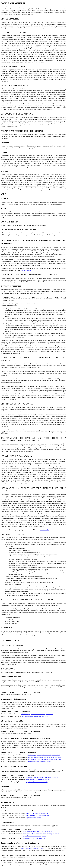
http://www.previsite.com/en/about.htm (34, 838)
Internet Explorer (34, 848)
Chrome (22, 848)
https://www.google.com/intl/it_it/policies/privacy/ (37, 831)
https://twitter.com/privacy (33, 818)
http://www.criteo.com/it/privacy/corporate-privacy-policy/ (45, 757)
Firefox (42, 848)
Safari (27, 848)
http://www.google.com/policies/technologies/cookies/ (37, 714)
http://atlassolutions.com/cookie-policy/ (39, 762)
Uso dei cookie (45, 530)
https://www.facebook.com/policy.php (37, 782)
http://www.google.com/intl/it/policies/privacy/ (35, 716)
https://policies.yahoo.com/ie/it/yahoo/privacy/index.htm (44, 759)
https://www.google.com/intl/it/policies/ (37, 780)
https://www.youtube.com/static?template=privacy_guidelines (41, 834)
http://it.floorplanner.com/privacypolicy (34, 836)
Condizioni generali (26, 270)
